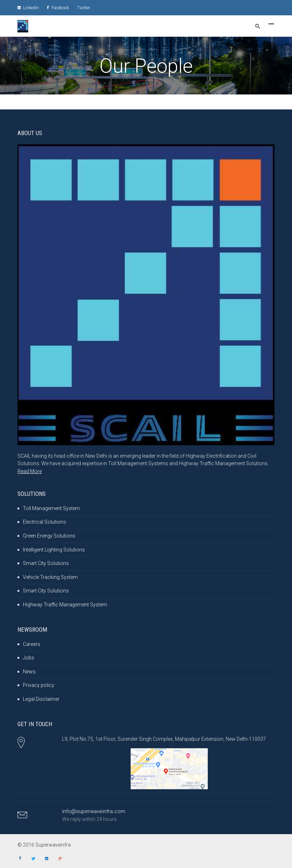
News (29, 672)
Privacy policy (39, 685)
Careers (32, 644)
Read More (30, 471)
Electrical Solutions (44, 522)
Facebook (58, 8)
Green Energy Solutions (49, 536)
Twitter (84, 8)
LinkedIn (28, 8)
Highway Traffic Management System (65, 605)
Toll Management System (51, 508)
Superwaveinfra (54, 845)
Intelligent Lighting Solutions (54, 550)
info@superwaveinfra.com (94, 811)
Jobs (29, 658)
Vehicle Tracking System (50, 577)
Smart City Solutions (46, 563)
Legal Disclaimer (41, 699)
